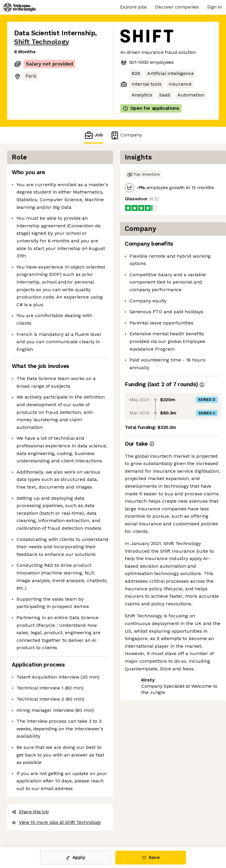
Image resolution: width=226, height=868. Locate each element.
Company (126, 135)
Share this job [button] (30, 812)
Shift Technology (42, 42)
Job (94, 135)
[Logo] (20, 7)
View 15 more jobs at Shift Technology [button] (56, 822)
